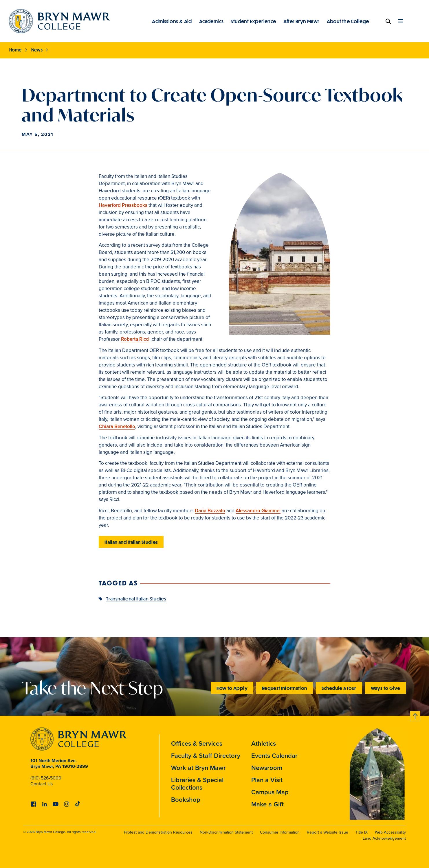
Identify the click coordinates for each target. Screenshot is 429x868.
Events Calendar (274, 756)
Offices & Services (197, 743)
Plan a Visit (267, 780)
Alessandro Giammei (258, 511)
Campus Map (270, 792)
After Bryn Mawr (301, 21)
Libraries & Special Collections (197, 784)
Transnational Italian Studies (136, 599)
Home (15, 50)
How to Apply (232, 688)
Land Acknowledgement (384, 838)
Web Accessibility (390, 832)
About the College (348, 21)
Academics (211, 21)
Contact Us (42, 784)
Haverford (123, 205)
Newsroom (267, 768)
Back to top (415, 715)
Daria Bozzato (210, 511)
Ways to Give (385, 688)
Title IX (362, 832)
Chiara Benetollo (117, 426)
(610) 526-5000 (46, 778)
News (37, 50)
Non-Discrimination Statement (226, 832)
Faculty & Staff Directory (206, 756)
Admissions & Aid (172, 21)
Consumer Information (280, 832)
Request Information (285, 688)
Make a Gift (267, 804)
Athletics (264, 743)
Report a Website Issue (328, 832)
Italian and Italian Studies (131, 542)
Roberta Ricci (135, 339)
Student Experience (253, 21)
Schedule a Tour (339, 688)
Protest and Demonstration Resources (158, 832)
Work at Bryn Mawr (198, 768)
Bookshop (186, 800)
